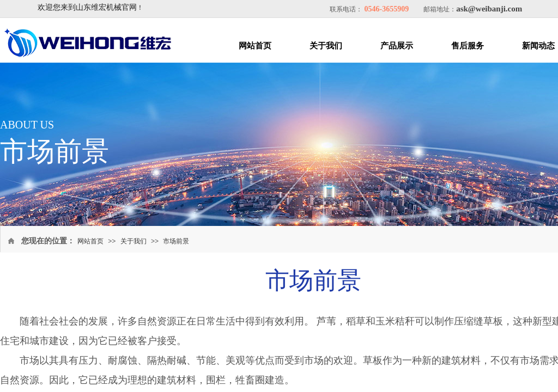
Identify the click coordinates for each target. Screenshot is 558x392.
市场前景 (176, 241)
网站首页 (255, 46)
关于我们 (326, 46)
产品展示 (397, 46)
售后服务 (468, 46)
